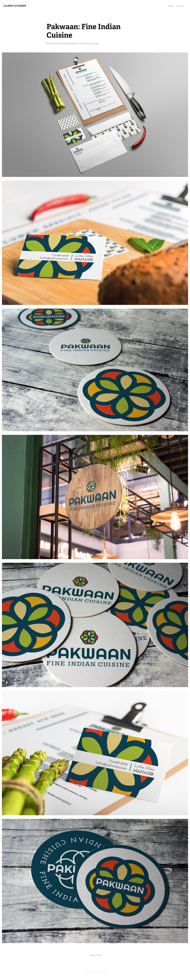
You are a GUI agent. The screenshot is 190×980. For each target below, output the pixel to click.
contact (180, 6)
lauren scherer (15, 6)
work (171, 6)
